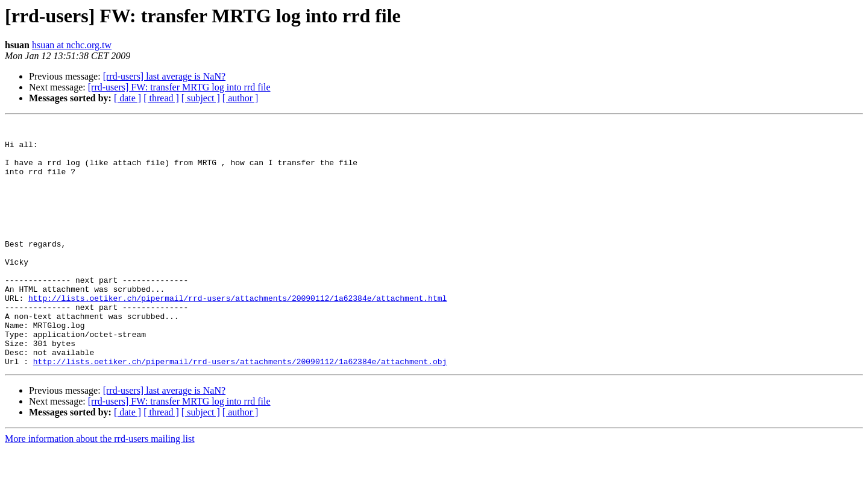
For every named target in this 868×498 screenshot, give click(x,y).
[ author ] (241, 98)
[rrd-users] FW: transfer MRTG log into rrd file (179, 87)
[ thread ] (161, 98)
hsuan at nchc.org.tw (72, 45)
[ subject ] (201, 98)
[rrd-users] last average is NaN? (164, 76)
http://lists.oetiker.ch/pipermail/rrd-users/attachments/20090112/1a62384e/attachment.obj (240, 410)
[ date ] (127, 98)
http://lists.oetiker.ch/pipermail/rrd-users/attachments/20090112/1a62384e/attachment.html (237, 334)
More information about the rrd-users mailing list (100, 487)
